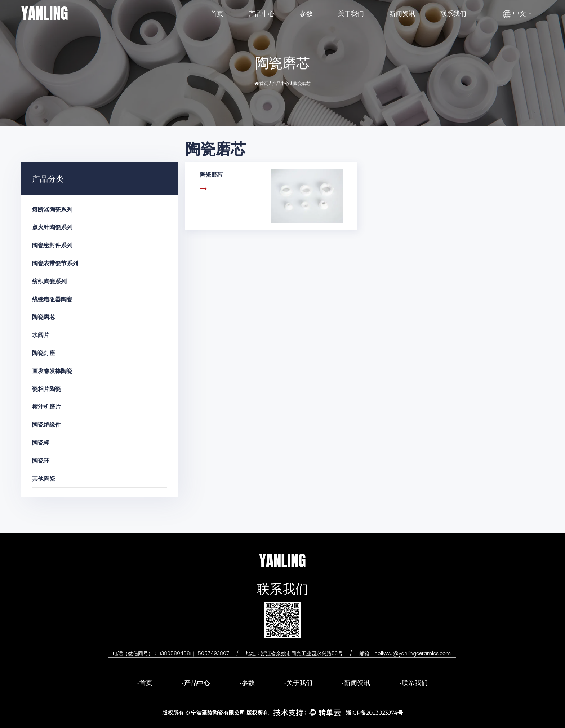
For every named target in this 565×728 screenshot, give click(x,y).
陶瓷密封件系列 (52, 245)
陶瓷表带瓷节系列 (55, 263)
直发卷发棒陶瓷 (52, 371)
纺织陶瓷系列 (49, 281)
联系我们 (453, 14)
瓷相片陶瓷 (46, 389)
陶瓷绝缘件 (46, 424)
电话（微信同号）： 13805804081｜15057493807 (171, 654)
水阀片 (41, 335)
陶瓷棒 (41, 442)
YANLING (45, 14)
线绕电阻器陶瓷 (52, 299)
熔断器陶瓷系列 (52, 209)
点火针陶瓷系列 (52, 227)
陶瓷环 (41, 460)
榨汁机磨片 (46, 406)
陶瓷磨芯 (44, 317)
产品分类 (48, 178)
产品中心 (262, 14)
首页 (217, 14)
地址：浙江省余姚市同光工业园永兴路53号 (294, 654)
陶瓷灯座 (44, 353)
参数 (306, 14)
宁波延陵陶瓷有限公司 (218, 713)
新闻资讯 (402, 14)
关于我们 (351, 14)
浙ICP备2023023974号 (374, 713)
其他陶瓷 (44, 478)
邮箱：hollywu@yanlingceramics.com (405, 654)
